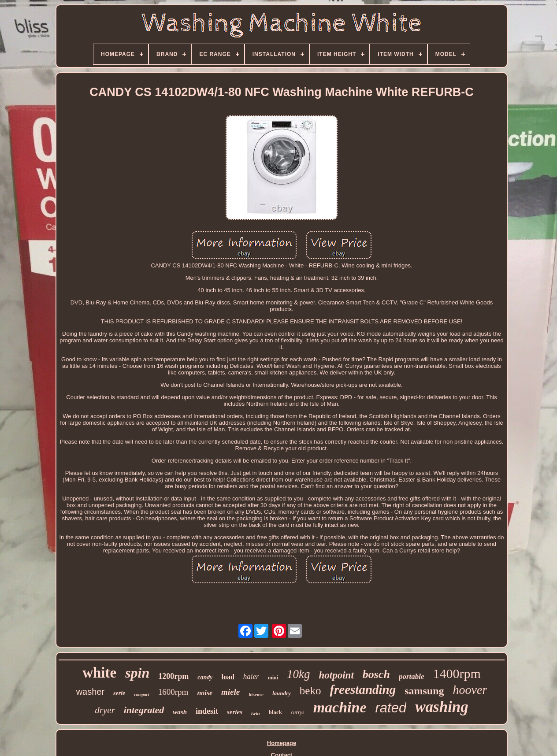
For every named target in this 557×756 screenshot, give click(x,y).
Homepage (282, 743)
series (235, 712)
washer (90, 692)
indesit (207, 711)
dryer (105, 710)
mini (273, 678)
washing (442, 707)
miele (230, 692)
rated (391, 708)
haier (251, 676)
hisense (256, 694)
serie (119, 693)
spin (137, 673)
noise (205, 693)
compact (141, 695)
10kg (298, 674)
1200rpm (173, 676)
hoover (470, 690)
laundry (282, 693)
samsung (424, 691)
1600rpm (173, 692)
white (99, 673)
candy (205, 677)
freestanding (363, 689)
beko (310, 691)
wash (180, 712)
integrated (144, 710)
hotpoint (336, 675)
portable (412, 676)
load (228, 677)
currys (298, 712)
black (275, 712)
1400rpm (457, 673)
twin (256, 713)
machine (340, 707)
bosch (376, 674)
